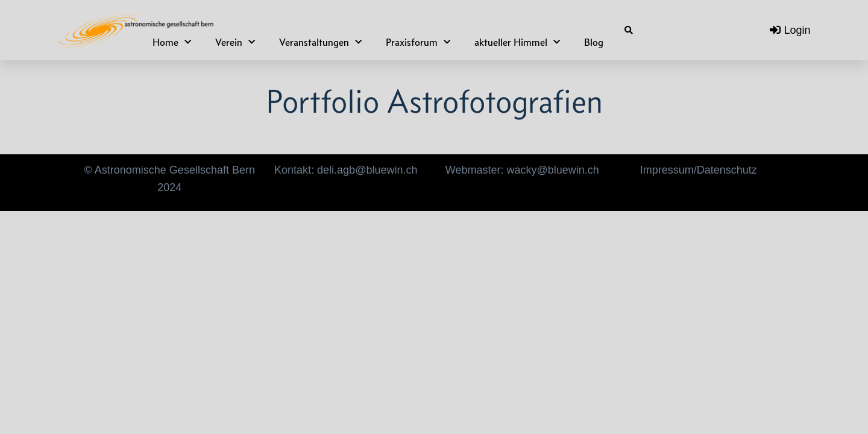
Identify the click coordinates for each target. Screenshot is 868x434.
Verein (235, 42)
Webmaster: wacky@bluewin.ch (522, 170)
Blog (594, 42)
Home (172, 42)
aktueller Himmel (517, 42)
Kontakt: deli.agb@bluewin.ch (346, 170)
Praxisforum (418, 42)
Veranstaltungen (320, 42)
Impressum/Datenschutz (699, 170)
